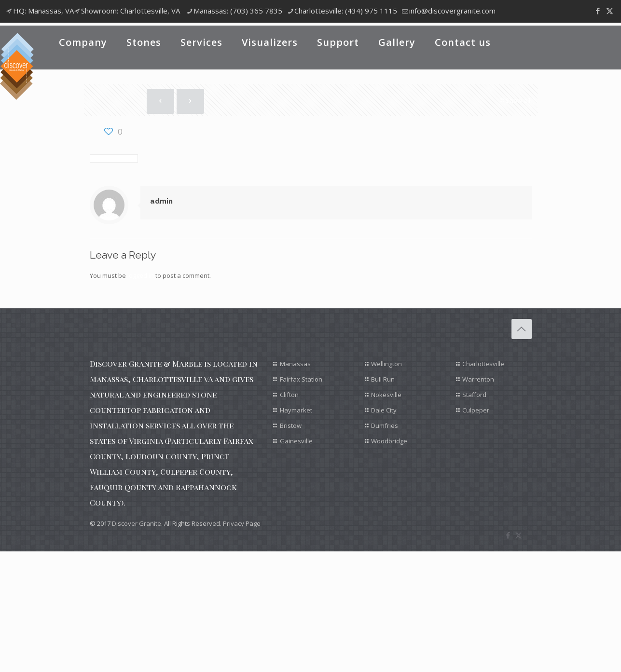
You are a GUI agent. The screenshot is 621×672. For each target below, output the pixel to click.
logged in (141, 275)
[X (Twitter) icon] (610, 11)
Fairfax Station (301, 379)
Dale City (384, 410)
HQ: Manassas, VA (43, 11)
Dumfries (385, 425)
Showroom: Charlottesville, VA (131, 11)
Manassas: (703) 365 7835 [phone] (238, 11)
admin (161, 201)
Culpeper (476, 410)
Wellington (386, 364)
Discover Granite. (137, 523)
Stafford (474, 395)
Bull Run (383, 379)
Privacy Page (242, 523)
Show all (515, 100)
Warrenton (478, 379)
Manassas (295, 364)
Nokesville (386, 395)
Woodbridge (389, 441)
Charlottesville (483, 364)
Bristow (291, 425)
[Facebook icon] (598, 11)
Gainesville (296, 441)
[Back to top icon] (522, 329)
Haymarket (296, 410)
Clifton (289, 395)
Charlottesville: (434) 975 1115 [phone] (346, 11)
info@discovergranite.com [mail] (452, 11)
